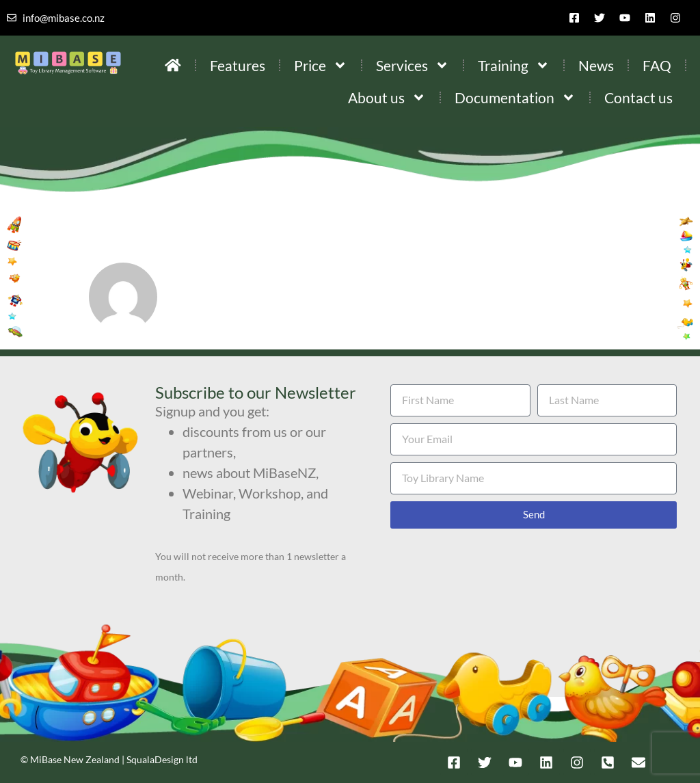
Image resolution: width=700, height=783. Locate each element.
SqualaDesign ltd (162, 759)
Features (238, 65)
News (596, 65)
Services (413, 65)
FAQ (657, 65)
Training (514, 65)
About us (387, 97)
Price (321, 65)
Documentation (515, 97)
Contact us (638, 97)
